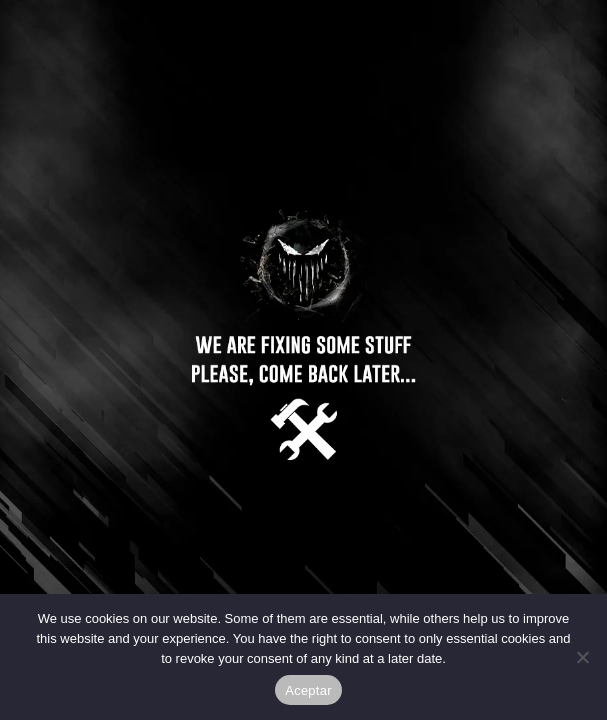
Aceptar (308, 690)
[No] (582, 657)
